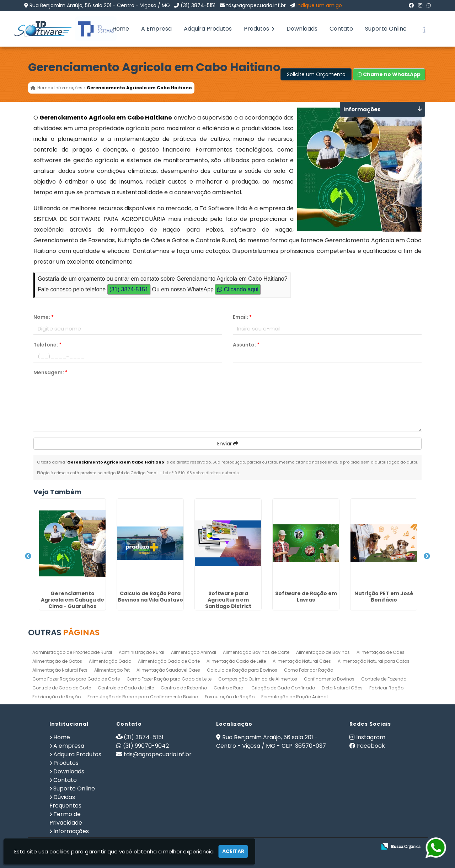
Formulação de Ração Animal (295, 697)
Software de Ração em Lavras (306, 597)
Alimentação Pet (112, 670)
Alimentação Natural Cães (302, 661)
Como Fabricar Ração (309, 670)
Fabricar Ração (386, 688)
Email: (242, 317)
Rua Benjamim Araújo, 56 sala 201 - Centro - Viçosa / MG (100, 5)
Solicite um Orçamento (316, 74)
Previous (28, 556)
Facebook (371, 746)
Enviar (228, 444)
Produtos (259, 29)
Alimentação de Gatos (57, 661)
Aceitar (233, 851)
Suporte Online (386, 29)
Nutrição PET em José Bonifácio (384, 597)
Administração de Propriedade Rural (72, 652)
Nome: (44, 317)
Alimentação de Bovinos (323, 652)
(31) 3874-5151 (198, 5)
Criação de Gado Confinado (283, 688)
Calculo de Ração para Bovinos (242, 670)
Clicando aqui (238, 289)
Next (427, 556)
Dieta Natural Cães (342, 688)
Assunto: (246, 345)
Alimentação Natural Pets (60, 670)
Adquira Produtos (208, 29)
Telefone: (47, 345)
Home (121, 29)
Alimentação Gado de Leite (236, 661)
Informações (71, 831)
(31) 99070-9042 (146, 746)
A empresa (69, 746)
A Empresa (156, 29)
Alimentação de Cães (381, 652)
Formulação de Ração (230, 697)
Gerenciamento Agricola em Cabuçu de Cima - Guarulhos (73, 600)
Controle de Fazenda (384, 679)
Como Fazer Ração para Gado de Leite (169, 679)
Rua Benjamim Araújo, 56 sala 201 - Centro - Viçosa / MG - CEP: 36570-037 (271, 742)
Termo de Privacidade (66, 818)
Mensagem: (50, 372)
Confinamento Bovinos (329, 679)
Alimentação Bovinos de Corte (256, 652)
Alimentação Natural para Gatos (374, 661)
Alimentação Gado (110, 661)
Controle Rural (229, 688)
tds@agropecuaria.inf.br (256, 5)
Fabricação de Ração (57, 697)
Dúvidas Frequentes (65, 801)
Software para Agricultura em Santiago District (228, 600)
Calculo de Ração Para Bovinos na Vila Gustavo (150, 597)
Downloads (302, 29)
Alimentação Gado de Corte (169, 661)
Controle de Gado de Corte (62, 688)
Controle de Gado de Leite (126, 688)
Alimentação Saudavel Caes (168, 670)
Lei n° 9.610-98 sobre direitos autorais (201, 473)
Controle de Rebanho (184, 688)
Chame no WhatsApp (389, 74)
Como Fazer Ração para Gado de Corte (76, 679)
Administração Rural (141, 652)
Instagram (371, 737)
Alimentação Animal (194, 652)
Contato (341, 29)
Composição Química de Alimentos (258, 679)
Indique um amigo (319, 5)
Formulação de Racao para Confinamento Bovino (143, 697)
